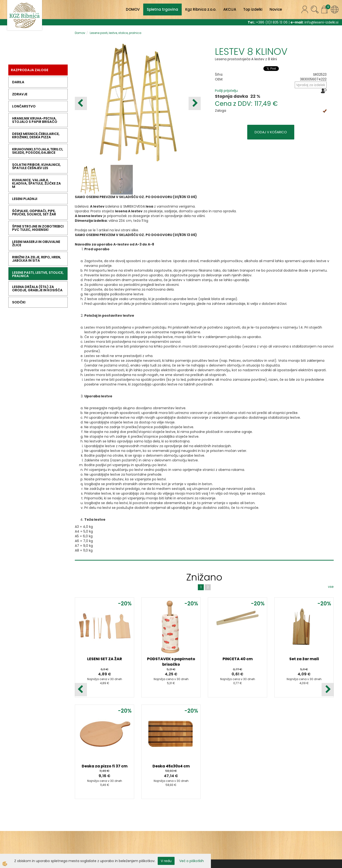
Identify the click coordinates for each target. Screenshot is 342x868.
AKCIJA (230, 9)
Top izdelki (253, 9)
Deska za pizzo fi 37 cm (105, 766)
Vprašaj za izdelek (311, 85)
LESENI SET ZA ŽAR (105, 659)
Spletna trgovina (162, 9)
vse (331, 587)
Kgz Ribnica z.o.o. (201, 9)
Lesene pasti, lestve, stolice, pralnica (116, 33)
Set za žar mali (304, 659)
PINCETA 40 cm (238, 659)
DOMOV (133, 9)
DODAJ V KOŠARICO (271, 132)
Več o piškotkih (192, 861)
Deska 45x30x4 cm (171, 766)
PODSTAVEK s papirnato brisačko (171, 662)
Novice (276, 9)
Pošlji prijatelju (226, 91)
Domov (80, 33)
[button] (195, 103)
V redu (166, 861)
